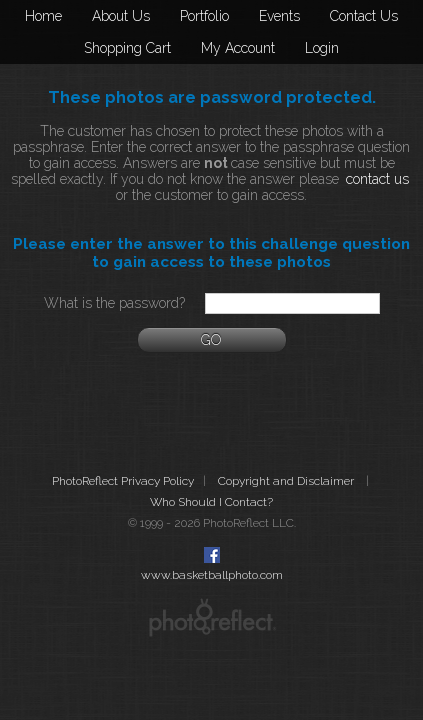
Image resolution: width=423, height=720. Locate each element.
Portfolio (204, 16)
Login (322, 48)
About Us (121, 16)
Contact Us (364, 16)
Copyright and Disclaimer (287, 481)
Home (43, 16)
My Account (238, 48)
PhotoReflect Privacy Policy (123, 481)
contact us (377, 179)
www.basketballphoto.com (212, 575)
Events (279, 16)
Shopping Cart (127, 48)
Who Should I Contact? (211, 502)
